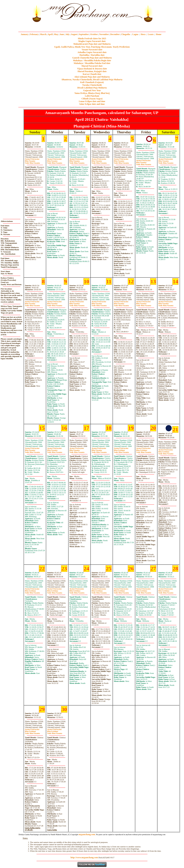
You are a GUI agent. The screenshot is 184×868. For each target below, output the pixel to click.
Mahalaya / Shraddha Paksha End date (92, 63)
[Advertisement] (19, 12)
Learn (151, 34)
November (104, 34)
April (50, 34)
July (67, 34)
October (94, 34)
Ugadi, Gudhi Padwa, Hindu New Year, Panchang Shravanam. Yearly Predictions (92, 47)
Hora (143, 34)
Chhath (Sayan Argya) (92, 99)
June (62, 34)
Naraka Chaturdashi (92, 85)
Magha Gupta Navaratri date (92, 41)
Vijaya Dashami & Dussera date (92, 69)
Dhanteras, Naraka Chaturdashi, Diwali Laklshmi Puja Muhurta (92, 80)
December (115, 34)
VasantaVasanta (32, 162)
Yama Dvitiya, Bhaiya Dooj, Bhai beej (92, 93)
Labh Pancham (92, 96)
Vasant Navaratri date (92, 50)
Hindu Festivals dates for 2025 (92, 38)
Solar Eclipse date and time (92, 104)
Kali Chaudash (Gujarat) (92, 82)
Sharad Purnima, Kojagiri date (92, 71)
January (25, 34)
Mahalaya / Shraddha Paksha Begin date (92, 60)
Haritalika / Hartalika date (92, 55)
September (84, 34)
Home (159, 34)
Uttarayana (32, 159)
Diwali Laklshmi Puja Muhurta (92, 88)
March (43, 34)
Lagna (135, 34)
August (74, 34)
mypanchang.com (92, 26)
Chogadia (126, 34)
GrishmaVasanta (121, 451)
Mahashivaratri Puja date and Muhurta (92, 44)
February (34, 34)
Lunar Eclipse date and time (92, 101)
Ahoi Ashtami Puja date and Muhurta (92, 77)
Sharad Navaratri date (92, 66)
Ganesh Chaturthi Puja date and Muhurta (92, 58)
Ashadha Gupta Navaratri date (92, 52)
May (56, 34)
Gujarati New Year (92, 90)
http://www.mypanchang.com (84, 857)
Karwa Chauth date (92, 74)
